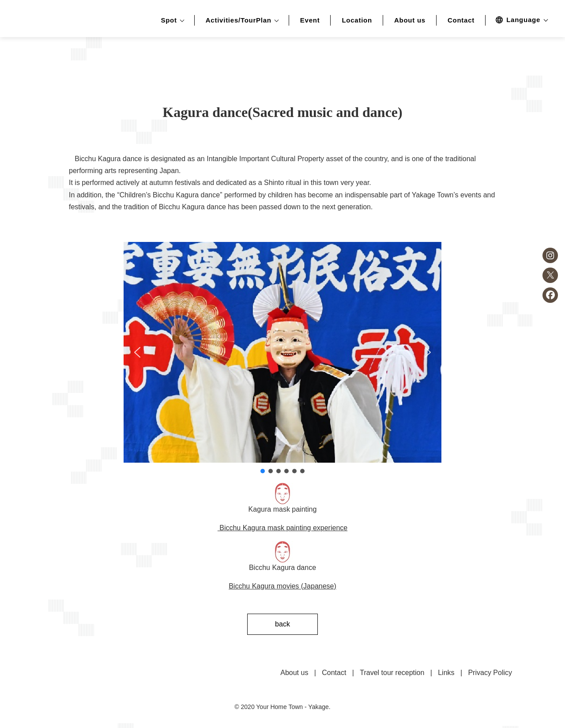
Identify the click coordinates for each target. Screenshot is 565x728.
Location (357, 20)
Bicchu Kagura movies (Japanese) (282, 586)
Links (446, 673)
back (282, 624)
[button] (137, 352)
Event (310, 20)
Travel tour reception (392, 673)
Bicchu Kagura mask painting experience (282, 528)
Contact (461, 20)
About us (410, 20)
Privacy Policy (490, 673)
